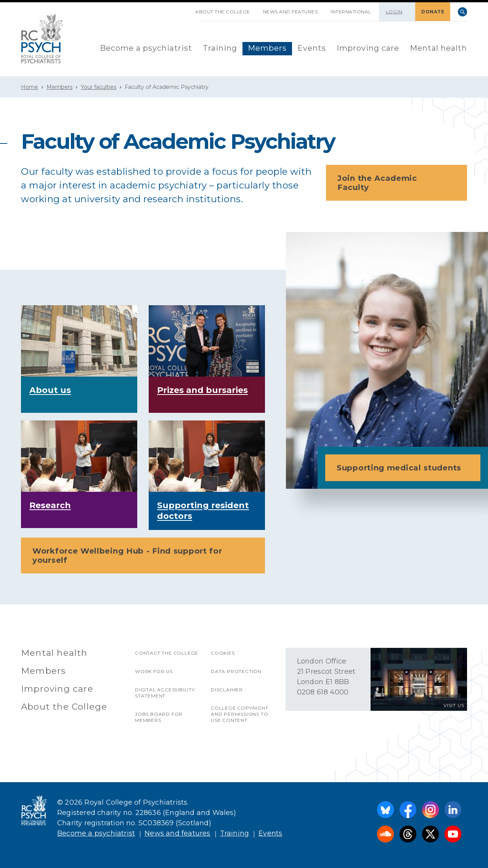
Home (30, 87)
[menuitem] (146, 49)
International (351, 12)
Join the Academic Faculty (399, 183)
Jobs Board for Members (159, 717)
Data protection (236, 671)
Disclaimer (227, 690)
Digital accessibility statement (165, 693)
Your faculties (99, 87)
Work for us (154, 671)
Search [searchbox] (462, 12)
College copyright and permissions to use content (240, 714)
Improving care (368, 48)
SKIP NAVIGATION (182, 9)
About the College (223, 12)
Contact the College (167, 653)
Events (312, 48)
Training (220, 48)
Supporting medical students (405, 468)
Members (267, 48)
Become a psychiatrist (146, 48)
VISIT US (454, 705)
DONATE (433, 12)
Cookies (223, 653)
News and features (291, 12)
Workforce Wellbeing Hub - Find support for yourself (145, 556)
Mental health (438, 48)
